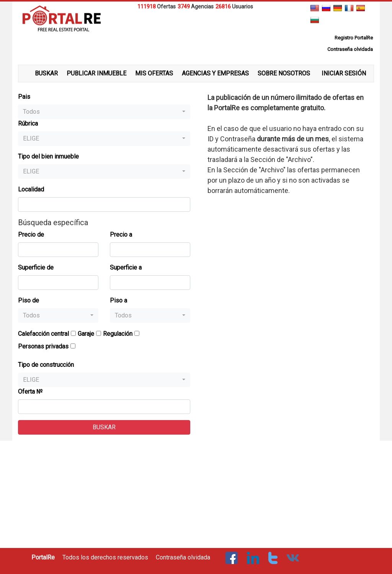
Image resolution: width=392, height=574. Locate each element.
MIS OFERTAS (154, 73)
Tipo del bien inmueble (48, 156)
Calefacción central (43, 334)
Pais (24, 97)
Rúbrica (28, 123)
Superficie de (36, 267)
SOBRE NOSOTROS (284, 73)
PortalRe (43, 557)
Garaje (86, 334)
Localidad (31, 189)
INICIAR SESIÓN (344, 73)
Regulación (118, 334)
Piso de (29, 300)
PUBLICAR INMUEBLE (96, 73)
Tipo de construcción (46, 365)
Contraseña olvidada (183, 557)
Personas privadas (43, 346)
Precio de (31, 235)
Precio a (121, 235)
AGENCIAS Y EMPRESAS (215, 73)
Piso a (118, 300)
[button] (104, 112)
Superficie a (126, 267)
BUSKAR (46, 73)
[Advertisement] (196, 30)
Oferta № (30, 392)
